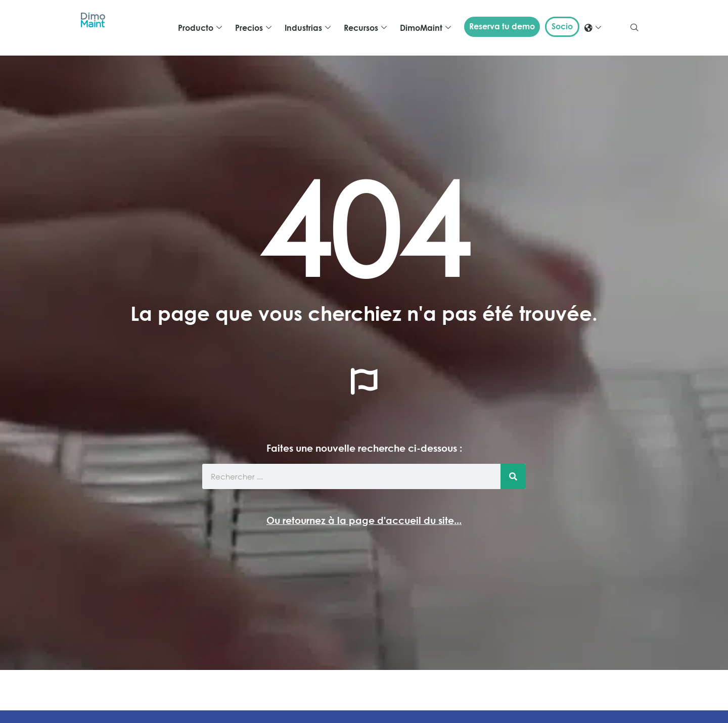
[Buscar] (513, 476)
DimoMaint (425, 28)
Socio (562, 26)
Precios (253, 28)
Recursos (365, 28)
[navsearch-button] (634, 28)
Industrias (308, 28)
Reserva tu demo (502, 26)
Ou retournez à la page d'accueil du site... (364, 520)
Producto (200, 28)
